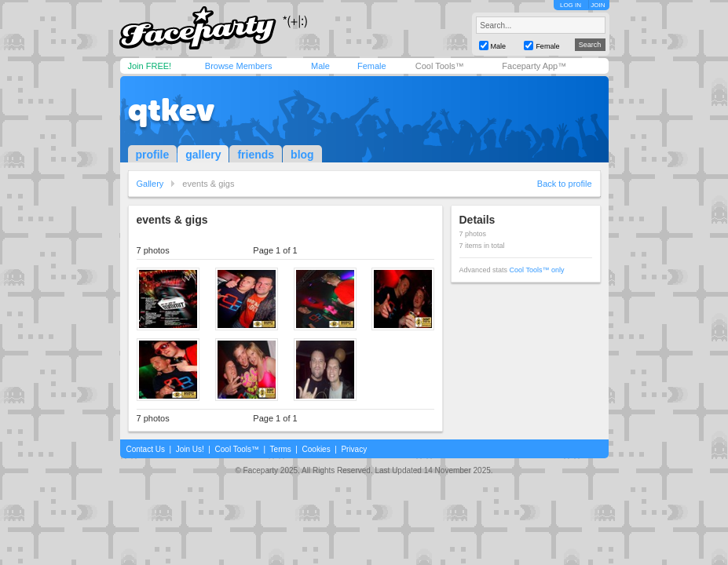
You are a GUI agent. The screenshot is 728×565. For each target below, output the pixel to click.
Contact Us (146, 449)
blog (302, 155)
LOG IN (571, 5)
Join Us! (190, 449)
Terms (281, 449)
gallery (203, 155)
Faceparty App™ (534, 66)
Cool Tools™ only (537, 270)
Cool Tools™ (440, 66)
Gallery (150, 184)
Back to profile (565, 184)
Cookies (316, 449)
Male (320, 66)
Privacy (354, 449)
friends (256, 155)
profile (153, 155)
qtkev (171, 110)
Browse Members (239, 66)
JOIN (598, 5)
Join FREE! (150, 66)
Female (372, 66)
